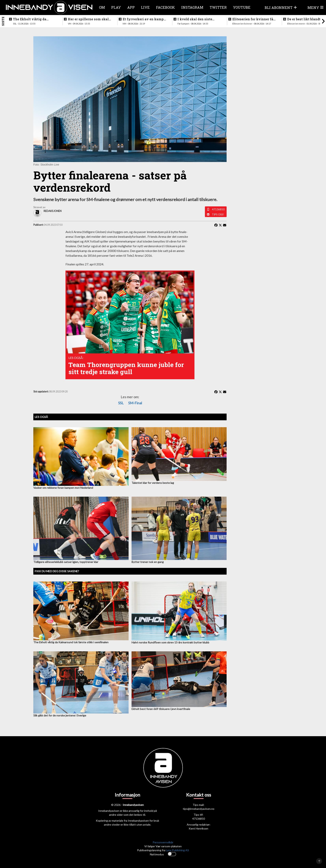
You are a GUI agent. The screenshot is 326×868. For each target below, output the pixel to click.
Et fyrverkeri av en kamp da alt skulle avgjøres (143, 19)
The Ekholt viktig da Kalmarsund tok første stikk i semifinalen (31, 19)
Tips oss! (218, 214)
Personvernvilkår (163, 842)
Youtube (242, 7)
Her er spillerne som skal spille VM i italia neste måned (88, 19)
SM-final (135, 403)
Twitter (218, 7)
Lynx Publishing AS (177, 850)
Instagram (192, 7)
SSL (121, 403)
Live (145, 7)
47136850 (218, 209)
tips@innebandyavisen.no (199, 809)
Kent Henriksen (198, 828)
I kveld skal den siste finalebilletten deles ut (196, 19)
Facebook (165, 7)
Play (116, 7)
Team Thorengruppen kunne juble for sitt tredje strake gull (126, 368)
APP (131, 7)
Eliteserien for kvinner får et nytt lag (254, 19)
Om (102, 7)
